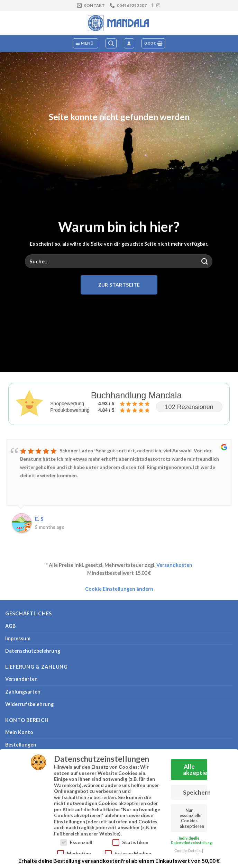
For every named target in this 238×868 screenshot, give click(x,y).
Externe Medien (128, 851)
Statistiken (130, 840)
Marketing (74, 851)
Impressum (18, 638)
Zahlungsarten (23, 692)
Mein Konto (19, 732)
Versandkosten (174, 565)
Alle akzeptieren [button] (195, 767)
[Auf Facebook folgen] (152, 6)
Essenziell (76, 840)
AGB (10, 626)
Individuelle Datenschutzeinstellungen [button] (193, 838)
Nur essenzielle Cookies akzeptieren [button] (192, 816)
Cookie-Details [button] (188, 848)
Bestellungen (21, 745)
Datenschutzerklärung (190, 853)
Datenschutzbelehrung (33, 651)
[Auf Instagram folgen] (158, 6)
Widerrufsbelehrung (29, 704)
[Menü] (86, 43)
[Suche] (111, 43)
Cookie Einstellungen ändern (119, 589)
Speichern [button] (195, 790)
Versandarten (21, 679)
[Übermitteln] (205, 261)
